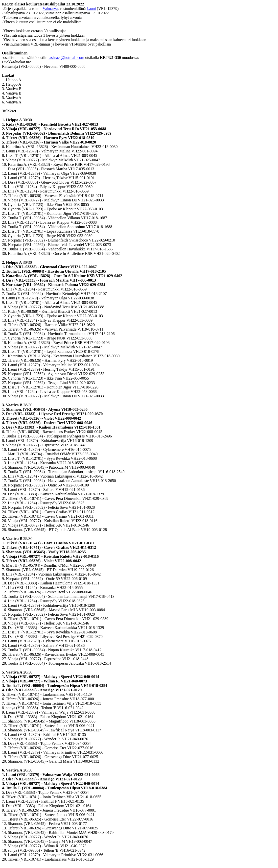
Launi (91, 9)
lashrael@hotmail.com (66, 58)
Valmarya (50, 9)
